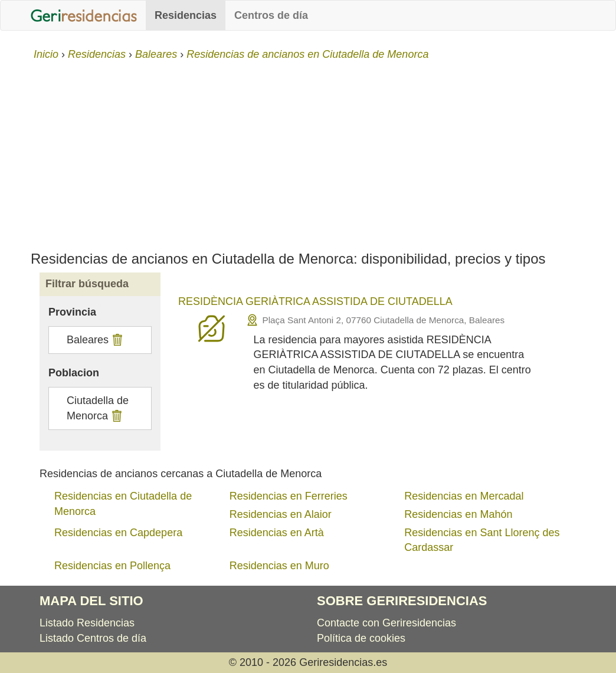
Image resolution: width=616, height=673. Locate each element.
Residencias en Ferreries (289, 496)
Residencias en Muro (279, 566)
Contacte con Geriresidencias (386, 623)
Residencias (186, 15)
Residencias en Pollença (112, 566)
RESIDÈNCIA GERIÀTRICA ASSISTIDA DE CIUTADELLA (315, 301)
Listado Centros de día (93, 638)
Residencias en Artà (277, 533)
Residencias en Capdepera (118, 533)
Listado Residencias (87, 623)
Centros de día (271, 15)
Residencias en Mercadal (464, 496)
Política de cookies (361, 638)
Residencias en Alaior (281, 514)
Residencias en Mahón (458, 514)
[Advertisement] (308, 151)
